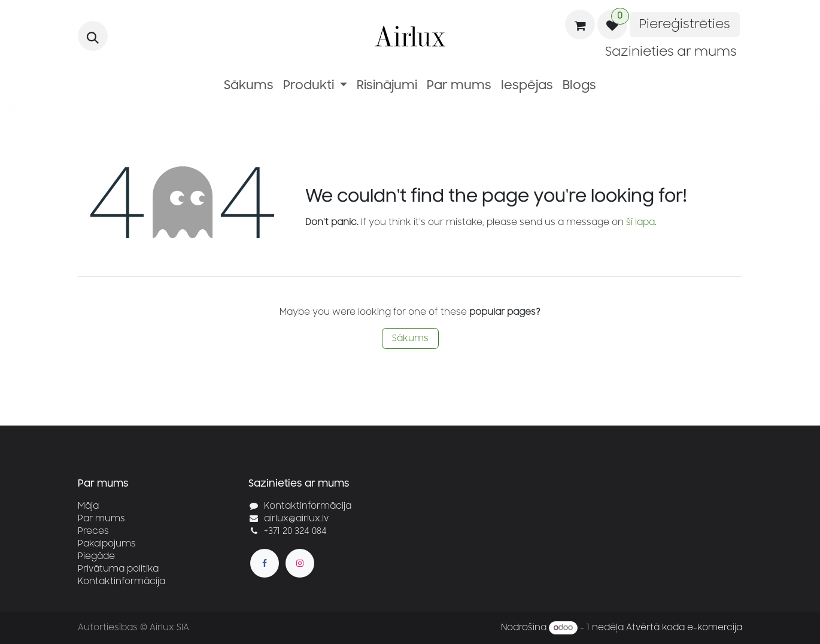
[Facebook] (265, 563)
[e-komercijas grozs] (580, 25)
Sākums (410, 338)
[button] (93, 36)
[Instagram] (300, 563)
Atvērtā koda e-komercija (684, 628)
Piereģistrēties (685, 24)
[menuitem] (249, 86)
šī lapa (640, 222)
